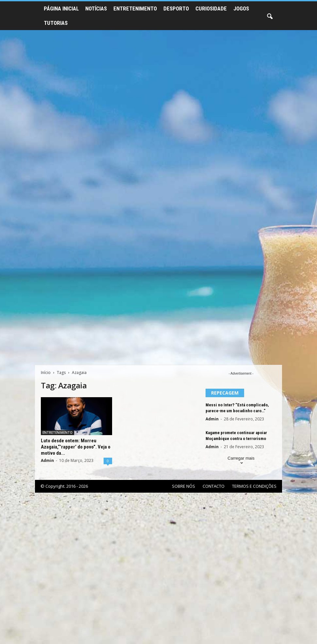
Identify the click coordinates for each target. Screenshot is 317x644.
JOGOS (241, 8)
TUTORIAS (56, 23)
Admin (47, 460)
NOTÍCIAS (96, 8)
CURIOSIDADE (211, 8)
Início (46, 373)
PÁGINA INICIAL (61, 8)
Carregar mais (241, 461)
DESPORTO (176, 8)
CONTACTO (214, 486)
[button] (270, 17)
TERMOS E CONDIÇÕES (254, 486)
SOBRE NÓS (184, 486)
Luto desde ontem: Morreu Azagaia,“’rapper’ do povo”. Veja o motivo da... (76, 447)
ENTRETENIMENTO (135, 8)
